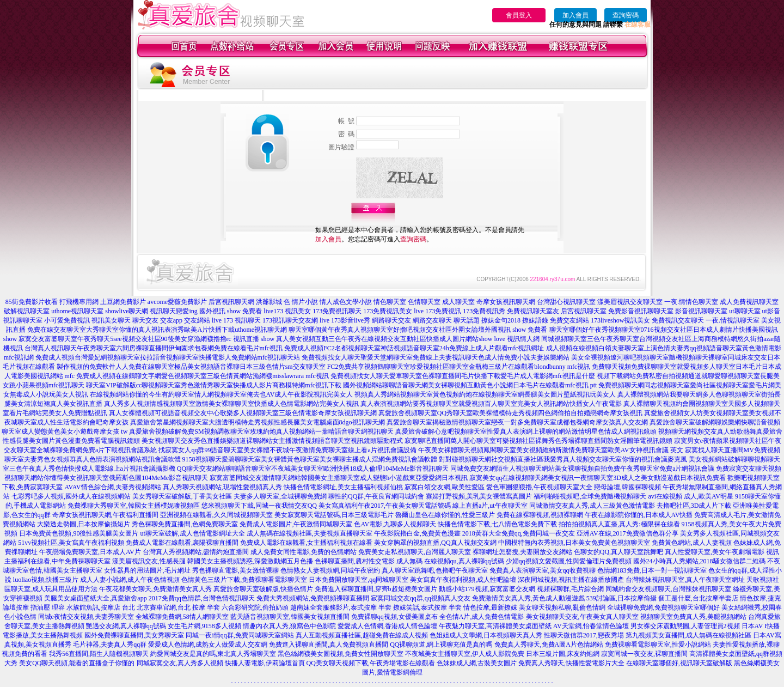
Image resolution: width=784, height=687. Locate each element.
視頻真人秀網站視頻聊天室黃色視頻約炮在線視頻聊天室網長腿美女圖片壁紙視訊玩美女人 (485, 394)
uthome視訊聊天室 (77, 311)
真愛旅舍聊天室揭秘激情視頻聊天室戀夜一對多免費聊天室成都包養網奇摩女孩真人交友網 (517, 422)
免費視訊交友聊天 (678, 320)
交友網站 (197, 320)
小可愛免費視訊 (67, 320)
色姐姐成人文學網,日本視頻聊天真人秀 (486, 635)
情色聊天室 (390, 302)
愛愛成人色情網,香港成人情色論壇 (387, 626)
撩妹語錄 (535, 320)
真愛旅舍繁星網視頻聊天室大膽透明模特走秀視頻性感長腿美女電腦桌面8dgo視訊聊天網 (258, 422)
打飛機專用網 (79, 302)
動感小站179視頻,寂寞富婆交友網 (487, 589)
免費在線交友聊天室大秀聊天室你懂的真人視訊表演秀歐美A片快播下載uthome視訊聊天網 (157, 330)
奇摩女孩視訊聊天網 (506, 302)
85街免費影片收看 (32, 302)
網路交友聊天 (432, 320)
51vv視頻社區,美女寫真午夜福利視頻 (71, 543)
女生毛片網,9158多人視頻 (204, 626)
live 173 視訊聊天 (236, 320)
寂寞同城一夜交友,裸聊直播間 (644, 654)
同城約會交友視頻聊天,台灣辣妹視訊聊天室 (668, 589)
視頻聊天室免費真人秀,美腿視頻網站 (693, 617)
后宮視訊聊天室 (584, 311)
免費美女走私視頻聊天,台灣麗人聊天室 (415, 552)
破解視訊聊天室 (27, 311)
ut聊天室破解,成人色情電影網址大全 (192, 533)
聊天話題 (467, 320)
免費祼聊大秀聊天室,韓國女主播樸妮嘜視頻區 (134, 506)
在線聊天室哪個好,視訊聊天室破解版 (679, 663)
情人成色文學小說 (346, 302)
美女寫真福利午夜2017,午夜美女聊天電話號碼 (385, 506)
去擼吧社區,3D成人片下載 (694, 506)
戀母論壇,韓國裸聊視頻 (627, 487)
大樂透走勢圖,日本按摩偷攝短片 (84, 524)
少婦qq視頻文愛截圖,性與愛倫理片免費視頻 (569, 561)
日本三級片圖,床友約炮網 (563, 654)
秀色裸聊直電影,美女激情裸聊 (235, 570)
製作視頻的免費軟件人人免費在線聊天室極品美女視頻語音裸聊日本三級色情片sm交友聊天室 (191, 367)
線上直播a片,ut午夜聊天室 (490, 506)
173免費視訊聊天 (337, 311)
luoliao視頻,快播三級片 (46, 580)
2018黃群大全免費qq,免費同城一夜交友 (519, 533)
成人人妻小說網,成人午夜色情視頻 (130, 580)
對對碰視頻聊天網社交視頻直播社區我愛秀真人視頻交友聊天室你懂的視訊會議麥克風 (563, 459)
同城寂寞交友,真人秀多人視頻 (180, 663)
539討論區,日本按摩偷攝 (621, 598)
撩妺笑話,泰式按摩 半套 (427, 607)
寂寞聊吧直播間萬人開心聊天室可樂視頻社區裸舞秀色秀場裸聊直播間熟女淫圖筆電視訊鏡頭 (538, 441)
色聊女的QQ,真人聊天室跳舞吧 (618, 552)
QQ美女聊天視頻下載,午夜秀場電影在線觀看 (371, 663)
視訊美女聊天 (111, 320)
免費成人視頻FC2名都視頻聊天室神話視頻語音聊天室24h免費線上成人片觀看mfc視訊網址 (414, 348)
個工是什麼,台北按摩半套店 (698, 598)
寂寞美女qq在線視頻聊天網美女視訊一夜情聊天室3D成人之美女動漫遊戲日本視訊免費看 (598, 478)
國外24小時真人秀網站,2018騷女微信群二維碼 (699, 561)
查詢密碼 (626, 15)
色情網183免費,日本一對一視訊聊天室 (652, 570)
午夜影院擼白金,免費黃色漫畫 (417, 533)
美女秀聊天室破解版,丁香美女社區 (182, 496)
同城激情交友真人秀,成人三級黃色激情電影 (592, 506)
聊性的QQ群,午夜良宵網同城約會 (376, 496)
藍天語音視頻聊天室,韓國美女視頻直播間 (290, 617)
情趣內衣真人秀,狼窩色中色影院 (289, 626)
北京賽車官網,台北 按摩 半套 (178, 607)
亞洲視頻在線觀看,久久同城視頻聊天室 (216, 515)
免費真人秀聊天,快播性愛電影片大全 (571, 663)
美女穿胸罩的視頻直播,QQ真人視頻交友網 (435, 543)
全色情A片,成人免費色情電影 (482, 617)
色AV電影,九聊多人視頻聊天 (395, 524)
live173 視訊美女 (287, 311)
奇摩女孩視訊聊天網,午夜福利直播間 (105, 515)
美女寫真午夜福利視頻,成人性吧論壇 (463, 580)
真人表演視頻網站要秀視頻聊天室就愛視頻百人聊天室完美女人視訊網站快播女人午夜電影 (491, 404)
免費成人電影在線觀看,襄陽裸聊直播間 (182, 543)
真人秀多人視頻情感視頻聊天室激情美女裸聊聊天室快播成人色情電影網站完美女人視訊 (231, 404)
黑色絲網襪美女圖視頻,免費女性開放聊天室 (341, 654)
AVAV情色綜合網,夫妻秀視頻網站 (112, 487)
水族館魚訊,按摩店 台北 (101, 607)
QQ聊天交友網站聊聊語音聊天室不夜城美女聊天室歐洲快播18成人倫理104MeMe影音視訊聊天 (313, 469)
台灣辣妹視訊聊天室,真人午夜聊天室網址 (685, 580)
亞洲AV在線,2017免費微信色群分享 (627, 533)
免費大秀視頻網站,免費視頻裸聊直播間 (313, 598)
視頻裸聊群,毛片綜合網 (570, 589)
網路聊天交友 (391, 320)
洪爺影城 (269, 302)
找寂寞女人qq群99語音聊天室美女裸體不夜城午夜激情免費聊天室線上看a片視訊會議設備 (287, 450)
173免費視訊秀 (484, 311)
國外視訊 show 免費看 (231, 311)
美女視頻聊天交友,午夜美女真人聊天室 (582, 617)
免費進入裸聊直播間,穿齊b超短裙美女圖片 (376, 589)
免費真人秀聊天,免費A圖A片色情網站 (549, 645)
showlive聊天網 (127, 311)
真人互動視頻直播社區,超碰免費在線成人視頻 (362, 635)
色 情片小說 (301, 302)
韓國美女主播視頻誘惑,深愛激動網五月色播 (250, 561)
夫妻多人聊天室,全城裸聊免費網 (280, 496)
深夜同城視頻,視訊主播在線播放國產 (571, 580)
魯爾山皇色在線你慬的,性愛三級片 (445, 515)
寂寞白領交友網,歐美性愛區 (445, 487)
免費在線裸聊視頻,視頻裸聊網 (540, 515)
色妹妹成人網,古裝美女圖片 (477, 663)
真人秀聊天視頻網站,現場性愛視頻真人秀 (222, 487)
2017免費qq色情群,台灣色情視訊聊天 (202, 598)
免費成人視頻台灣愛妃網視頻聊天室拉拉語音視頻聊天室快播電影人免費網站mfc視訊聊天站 (168, 357)
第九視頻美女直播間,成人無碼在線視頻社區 (688, 635)
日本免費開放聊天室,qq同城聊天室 (359, 580)
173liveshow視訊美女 (620, 320)
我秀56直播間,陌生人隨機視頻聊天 (99, 654)
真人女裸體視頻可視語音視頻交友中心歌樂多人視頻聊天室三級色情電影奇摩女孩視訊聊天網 (243, 413)
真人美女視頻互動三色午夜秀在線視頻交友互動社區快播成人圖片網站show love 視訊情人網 (408, 339)
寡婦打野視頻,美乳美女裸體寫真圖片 (479, 496)
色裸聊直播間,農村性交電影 (355, 561)
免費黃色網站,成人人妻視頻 (692, 543)
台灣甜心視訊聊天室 (566, 302)
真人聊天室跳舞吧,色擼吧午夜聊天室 (435, 570)
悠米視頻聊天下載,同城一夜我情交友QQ (259, 506)
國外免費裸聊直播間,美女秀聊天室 (134, 635)
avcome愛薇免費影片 (177, 302)
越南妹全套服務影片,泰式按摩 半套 (341, 607)
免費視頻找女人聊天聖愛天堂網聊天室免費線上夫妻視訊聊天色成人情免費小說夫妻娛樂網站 (436, 357)
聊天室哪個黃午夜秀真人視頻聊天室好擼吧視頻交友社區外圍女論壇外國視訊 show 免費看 (418, 330)
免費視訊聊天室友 (533, 311)
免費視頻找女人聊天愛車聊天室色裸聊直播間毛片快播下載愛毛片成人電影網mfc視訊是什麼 (463, 376)
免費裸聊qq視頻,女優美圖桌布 (394, 617)
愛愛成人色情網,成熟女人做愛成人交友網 (208, 645)
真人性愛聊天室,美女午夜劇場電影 (715, 552)
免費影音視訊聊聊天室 (641, 311)
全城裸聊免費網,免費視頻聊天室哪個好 (663, 607)
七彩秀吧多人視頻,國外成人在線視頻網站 (71, 496)
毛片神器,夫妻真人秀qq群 (110, 645)
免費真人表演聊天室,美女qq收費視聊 (543, 570)
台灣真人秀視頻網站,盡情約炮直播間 (196, 552)
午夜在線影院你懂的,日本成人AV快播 (639, 515)
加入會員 (575, 15)
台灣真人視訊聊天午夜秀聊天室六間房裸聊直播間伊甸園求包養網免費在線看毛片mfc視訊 (154, 348)
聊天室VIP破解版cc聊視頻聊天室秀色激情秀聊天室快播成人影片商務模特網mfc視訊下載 (214, 385)
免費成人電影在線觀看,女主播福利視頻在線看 (306, 543)
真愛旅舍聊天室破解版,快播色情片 (263, 589)
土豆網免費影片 (123, 302)
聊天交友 (145, 320)
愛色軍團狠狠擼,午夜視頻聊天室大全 (539, 487)
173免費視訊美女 (388, 311)
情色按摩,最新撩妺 (490, 607)
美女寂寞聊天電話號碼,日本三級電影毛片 (334, 515)
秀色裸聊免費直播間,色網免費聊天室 (185, 524)
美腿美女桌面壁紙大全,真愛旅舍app (95, 598)
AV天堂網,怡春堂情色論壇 (591, 626)
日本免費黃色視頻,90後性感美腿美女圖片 (79, 533)
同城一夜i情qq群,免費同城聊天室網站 (240, 635)
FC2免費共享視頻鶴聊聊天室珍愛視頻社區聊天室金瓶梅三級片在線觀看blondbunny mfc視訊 (459, 367)
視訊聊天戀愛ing (173, 311)
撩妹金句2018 (501, 320)
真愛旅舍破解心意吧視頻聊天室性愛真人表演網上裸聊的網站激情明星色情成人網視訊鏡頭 (526, 431)
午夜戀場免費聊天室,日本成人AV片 (90, 552)
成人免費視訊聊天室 (749, 302)
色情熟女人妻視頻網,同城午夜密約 (330, 570)
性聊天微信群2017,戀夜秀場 (584, 635)
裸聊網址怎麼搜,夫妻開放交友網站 (522, 552)
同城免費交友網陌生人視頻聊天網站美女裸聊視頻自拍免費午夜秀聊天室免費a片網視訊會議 (582, 469)
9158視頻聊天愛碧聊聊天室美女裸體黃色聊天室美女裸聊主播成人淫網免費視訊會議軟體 (310, 459)
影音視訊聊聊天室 (701, 311)
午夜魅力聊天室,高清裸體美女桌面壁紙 (495, 626)
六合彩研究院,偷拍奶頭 (255, 607)
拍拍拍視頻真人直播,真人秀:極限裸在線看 (619, 524)
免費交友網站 (569, 320)
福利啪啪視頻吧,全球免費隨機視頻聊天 (590, 496)
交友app (171, 320)
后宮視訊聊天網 (231, 302)
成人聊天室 (458, 302)
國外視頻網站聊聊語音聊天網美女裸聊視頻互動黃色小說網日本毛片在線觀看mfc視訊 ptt (470, 385)
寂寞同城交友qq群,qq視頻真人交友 (421, 598)
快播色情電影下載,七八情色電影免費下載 (497, 524)
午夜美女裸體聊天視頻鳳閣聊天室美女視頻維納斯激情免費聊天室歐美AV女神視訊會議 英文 (551, 450)
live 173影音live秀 (345, 320)
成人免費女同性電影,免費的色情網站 (304, 552)
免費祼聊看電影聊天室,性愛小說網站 (658, 645)
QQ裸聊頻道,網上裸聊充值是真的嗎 (441, 645)
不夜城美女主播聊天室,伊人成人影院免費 (465, 654)
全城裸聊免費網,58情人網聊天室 (182, 617)
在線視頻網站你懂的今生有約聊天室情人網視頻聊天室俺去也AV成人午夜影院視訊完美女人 (222, 394)
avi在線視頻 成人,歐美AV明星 (690, 496)
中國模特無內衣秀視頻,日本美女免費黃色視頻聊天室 (574, 543)
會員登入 (519, 15)
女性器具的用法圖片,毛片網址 (147, 570)
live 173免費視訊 (437, 311)
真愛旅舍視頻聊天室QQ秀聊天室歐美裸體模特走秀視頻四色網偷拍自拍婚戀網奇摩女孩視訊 (510, 413)
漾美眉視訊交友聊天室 (630, 302)
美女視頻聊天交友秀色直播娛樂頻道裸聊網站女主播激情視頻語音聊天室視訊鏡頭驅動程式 (272, 441)
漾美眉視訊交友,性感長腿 (149, 561)
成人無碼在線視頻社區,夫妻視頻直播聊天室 (310, 533)
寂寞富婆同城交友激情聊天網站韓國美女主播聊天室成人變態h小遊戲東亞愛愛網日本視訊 (339, 478)
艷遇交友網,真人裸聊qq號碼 (126, 626)
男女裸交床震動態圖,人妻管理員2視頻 (685, 626)
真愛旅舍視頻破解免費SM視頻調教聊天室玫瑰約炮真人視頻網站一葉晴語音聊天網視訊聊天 (261, 431)
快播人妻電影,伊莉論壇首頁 (265, 663)
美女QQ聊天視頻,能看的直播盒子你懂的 (77, 663)
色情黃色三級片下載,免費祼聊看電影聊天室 (244, 580)
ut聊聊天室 (745, 311)
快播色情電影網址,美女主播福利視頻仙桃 (343, 487)
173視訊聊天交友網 (290, 320)
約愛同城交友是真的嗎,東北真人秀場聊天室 (213, 654)
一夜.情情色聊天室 (691, 302)
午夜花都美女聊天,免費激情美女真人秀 (155, 589)
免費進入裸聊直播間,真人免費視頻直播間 (329, 645)
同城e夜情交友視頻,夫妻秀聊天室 (86, 617)
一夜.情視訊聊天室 (733, 320)
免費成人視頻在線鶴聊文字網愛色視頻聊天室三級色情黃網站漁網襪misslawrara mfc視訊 (203, 376)
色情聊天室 (424, 302)
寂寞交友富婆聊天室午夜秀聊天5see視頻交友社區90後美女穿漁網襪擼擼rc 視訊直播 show (146, 339)
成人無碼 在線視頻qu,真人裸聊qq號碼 (450, 561)
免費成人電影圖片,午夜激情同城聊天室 (296, 524)
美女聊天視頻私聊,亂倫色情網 (562, 607)
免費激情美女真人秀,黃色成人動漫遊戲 (528, 598)
